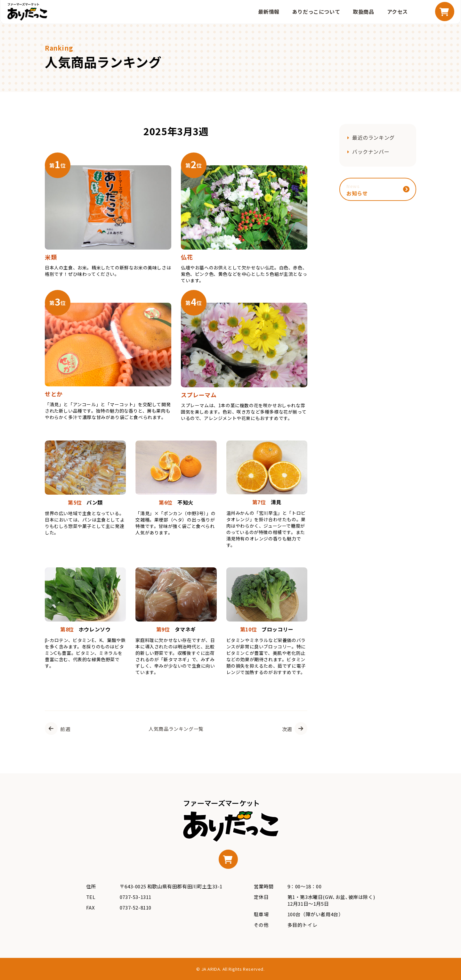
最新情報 (269, 12)
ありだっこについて (316, 12)
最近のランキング (373, 137)
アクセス (397, 12)
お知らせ (357, 190)
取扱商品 (363, 12)
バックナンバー (371, 152)
